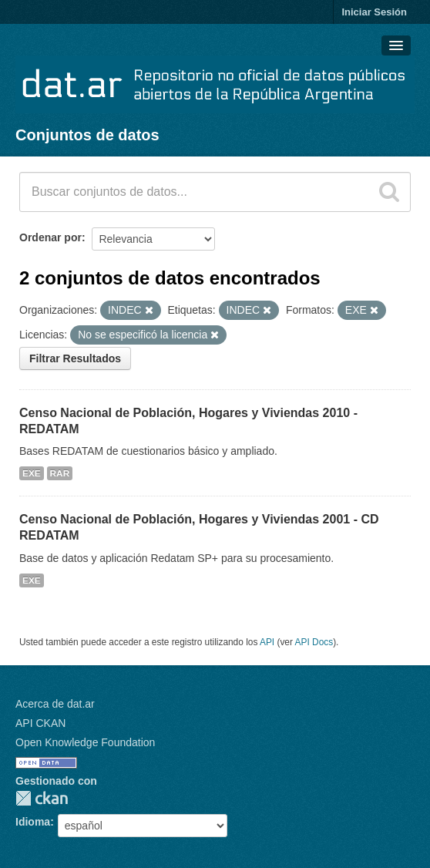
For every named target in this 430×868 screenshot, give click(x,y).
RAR (60, 473)
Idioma (33, 822)
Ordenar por (50, 237)
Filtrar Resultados (75, 358)
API (267, 642)
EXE (32, 473)
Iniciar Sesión (374, 12)
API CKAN (40, 723)
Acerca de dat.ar (55, 704)
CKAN (42, 798)
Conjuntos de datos (87, 135)
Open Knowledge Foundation (85, 742)
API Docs (314, 642)
